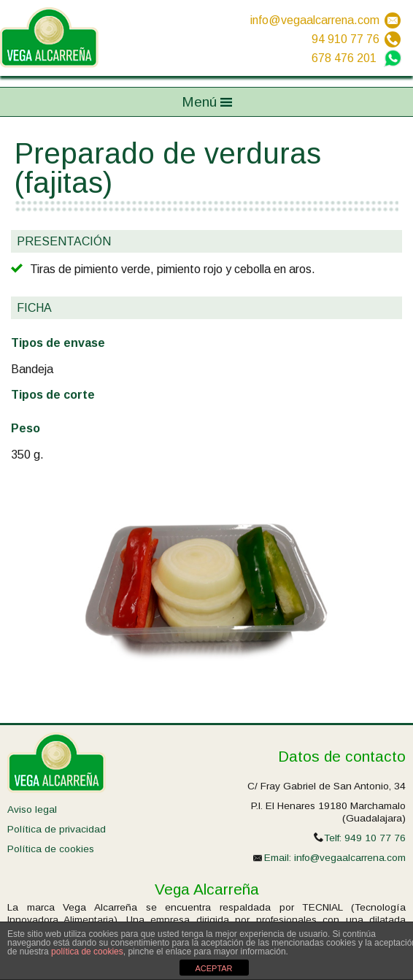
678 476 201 (344, 58)
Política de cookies (51, 849)
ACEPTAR (213, 968)
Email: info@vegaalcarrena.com (335, 858)
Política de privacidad (57, 829)
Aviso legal (32, 809)
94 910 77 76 (346, 39)
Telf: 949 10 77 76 (365, 838)
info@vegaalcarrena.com (315, 20)
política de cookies (87, 952)
